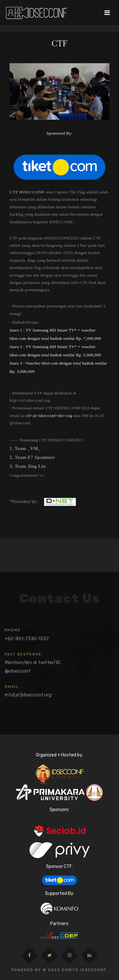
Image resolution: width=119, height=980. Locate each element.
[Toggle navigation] (107, 13)
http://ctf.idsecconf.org (30, 400)
